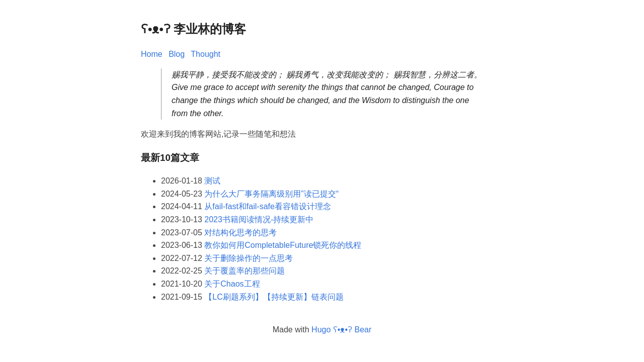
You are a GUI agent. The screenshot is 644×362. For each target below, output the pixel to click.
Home (152, 54)
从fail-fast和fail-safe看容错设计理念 (268, 206)
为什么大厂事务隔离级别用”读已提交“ (271, 194)
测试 (212, 181)
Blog (177, 54)
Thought (206, 54)
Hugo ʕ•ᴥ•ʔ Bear (341, 330)
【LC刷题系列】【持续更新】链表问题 (274, 297)
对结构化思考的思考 (240, 233)
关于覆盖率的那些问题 (245, 271)
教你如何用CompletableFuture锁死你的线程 (283, 245)
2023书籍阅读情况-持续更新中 (259, 219)
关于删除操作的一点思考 (249, 258)
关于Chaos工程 (232, 284)
